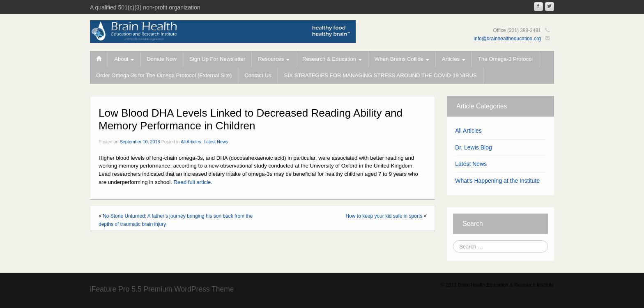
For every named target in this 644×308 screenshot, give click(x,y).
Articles (454, 59)
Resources (274, 59)
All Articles (191, 142)
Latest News (216, 142)
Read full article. (193, 182)
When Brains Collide (402, 59)
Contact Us (258, 75)
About (124, 59)
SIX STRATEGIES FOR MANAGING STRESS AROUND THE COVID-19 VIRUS (381, 75)
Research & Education (332, 59)
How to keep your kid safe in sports (384, 216)
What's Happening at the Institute (497, 181)
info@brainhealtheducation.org (507, 39)
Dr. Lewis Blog (473, 147)
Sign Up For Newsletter (217, 59)
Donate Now (162, 59)
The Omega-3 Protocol (505, 59)
